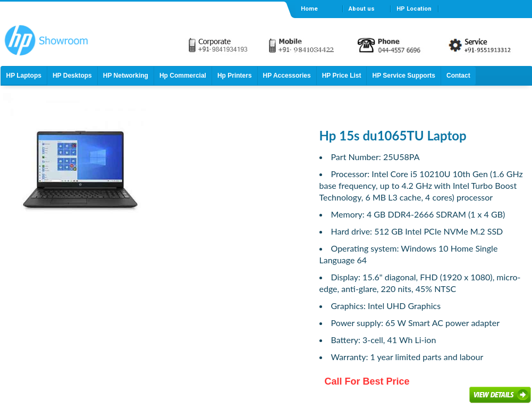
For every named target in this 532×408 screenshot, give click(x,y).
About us (362, 9)
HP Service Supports (404, 76)
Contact (458, 76)
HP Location (414, 9)
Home (309, 9)
